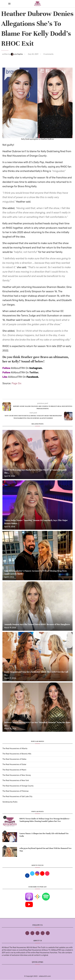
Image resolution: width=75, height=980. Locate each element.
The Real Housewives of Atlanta (15, 749)
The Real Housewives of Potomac (16, 791)
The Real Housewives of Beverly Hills (17, 754)
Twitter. (34, 372)
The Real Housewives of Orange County (18, 786)
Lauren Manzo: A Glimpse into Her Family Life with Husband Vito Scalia (44, 835)
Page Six (17, 383)
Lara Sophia (17, 54)
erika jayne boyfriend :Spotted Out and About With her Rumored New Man (46, 850)
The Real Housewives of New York (16, 780)
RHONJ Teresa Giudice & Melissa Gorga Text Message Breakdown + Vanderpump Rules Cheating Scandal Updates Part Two (45, 820)
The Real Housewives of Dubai (14, 764)
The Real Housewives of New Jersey (17, 775)
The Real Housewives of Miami (14, 770)
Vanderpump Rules (10, 802)
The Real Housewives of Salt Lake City (17, 797)
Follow (6, 368)
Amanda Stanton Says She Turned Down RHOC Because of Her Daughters (37, 624)
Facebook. (33, 377)
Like (5, 377)
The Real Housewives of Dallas (14, 759)
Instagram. (36, 368)
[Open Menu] (9, 4)
